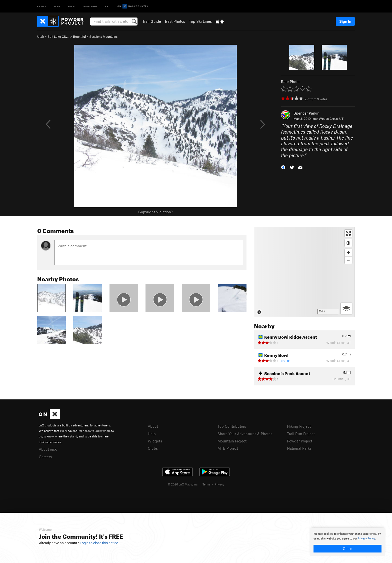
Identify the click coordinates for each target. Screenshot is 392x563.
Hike (71, 6)
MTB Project (228, 448)
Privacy (219, 484)
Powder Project (300, 441)
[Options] (346, 309)
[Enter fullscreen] (348, 233)
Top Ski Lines (200, 21)
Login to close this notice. (99, 543)
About (153, 426)
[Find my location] (348, 243)
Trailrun (90, 6)
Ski (107, 6)
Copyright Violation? (155, 212)
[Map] (304, 272)
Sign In (345, 21)
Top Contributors (232, 426)
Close (347, 548)
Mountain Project (232, 441)
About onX (48, 449)
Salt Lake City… (58, 37)
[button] (283, 167)
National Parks (299, 448)
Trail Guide (152, 21)
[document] (347, 542)
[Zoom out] (348, 260)
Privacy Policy (366, 539)
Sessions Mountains (103, 37)
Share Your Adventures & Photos (245, 434)
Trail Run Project (301, 434)
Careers (45, 457)
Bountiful (79, 37)
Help (152, 434)
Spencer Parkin (306, 113)
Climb (42, 6)
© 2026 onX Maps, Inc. (183, 484)
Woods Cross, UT (331, 119)
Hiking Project (299, 426)
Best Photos (175, 21)
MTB (57, 6)
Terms (206, 484)
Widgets (155, 441)
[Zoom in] (348, 253)
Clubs (153, 448)
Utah (41, 37)
